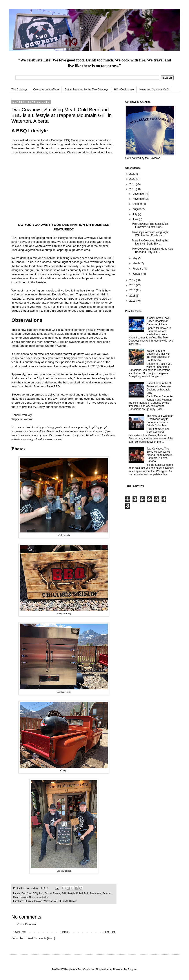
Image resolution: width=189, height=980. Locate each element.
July (135, 214)
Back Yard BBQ (30, 893)
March (137, 263)
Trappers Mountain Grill (91, 294)
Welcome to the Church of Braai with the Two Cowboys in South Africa (158, 355)
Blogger (132, 969)
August (137, 209)
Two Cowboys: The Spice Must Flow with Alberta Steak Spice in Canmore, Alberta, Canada (160, 455)
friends (56, 893)
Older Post (109, 932)
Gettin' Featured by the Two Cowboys (87, 90)
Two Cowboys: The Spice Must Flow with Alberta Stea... (150, 225)
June (136, 219)
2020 (133, 179)
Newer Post (19, 932)
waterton (44, 897)
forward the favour (74, 435)
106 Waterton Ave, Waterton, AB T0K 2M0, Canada (50, 901)
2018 (133, 189)
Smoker (24, 897)
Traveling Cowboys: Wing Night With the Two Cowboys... (150, 234)
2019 (133, 184)
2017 (133, 280)
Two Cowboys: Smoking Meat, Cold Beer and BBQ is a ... (153, 250)
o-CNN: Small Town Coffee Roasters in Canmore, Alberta (158, 321)
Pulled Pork (82, 893)
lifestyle (71, 893)
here (67, 431)
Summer (34, 897)
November (139, 199)
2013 (133, 296)
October (138, 204)
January (138, 274)
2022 (133, 174)
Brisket (48, 893)
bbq (41, 893)
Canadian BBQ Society (66, 140)
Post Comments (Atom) (41, 938)
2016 (133, 285)
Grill (64, 893)
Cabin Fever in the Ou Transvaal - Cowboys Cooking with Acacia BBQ (159, 388)
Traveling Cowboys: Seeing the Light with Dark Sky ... (150, 242)
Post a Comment (27, 924)
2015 (133, 290)
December (139, 194)
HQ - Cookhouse (124, 90)
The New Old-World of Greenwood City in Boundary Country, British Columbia (160, 421)
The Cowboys (19, 90)
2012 (133, 301)
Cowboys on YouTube (46, 90)
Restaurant (95, 893)
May (135, 258)
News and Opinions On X (154, 90)
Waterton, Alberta (23, 299)
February (138, 269)
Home (64, 932)
